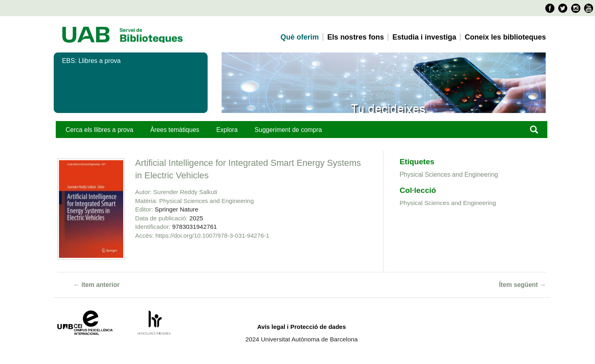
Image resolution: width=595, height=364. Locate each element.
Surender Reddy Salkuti (185, 192)
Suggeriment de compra (288, 130)
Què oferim (300, 37)
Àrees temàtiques (175, 130)
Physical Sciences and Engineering (206, 201)
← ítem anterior (97, 285)
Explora (227, 130)
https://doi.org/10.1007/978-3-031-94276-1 (212, 235)
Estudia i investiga (424, 37)
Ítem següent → (522, 285)
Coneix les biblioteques (505, 37)
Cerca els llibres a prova (100, 130)
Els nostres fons (355, 37)
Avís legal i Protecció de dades (302, 327)
